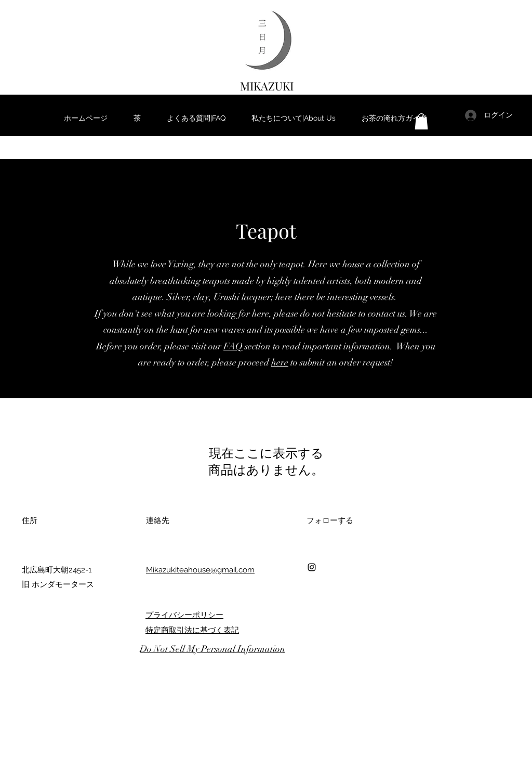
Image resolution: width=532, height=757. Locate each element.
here (280, 362)
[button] (421, 121)
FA (229, 346)
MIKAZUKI (267, 86)
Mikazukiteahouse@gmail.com (200, 570)
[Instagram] (312, 567)
